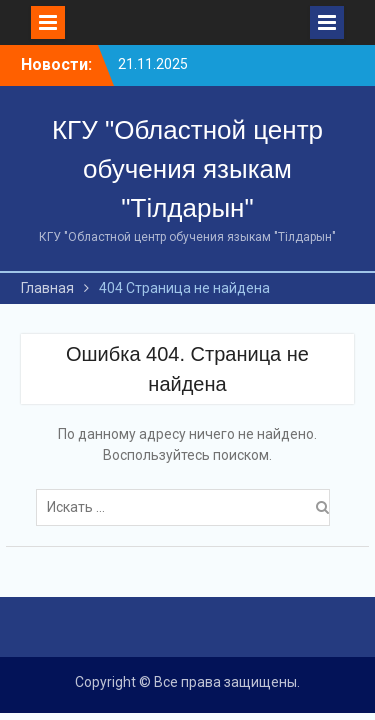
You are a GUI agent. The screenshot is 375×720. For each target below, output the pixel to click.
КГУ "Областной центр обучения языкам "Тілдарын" (187, 169)
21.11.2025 (153, 64)
